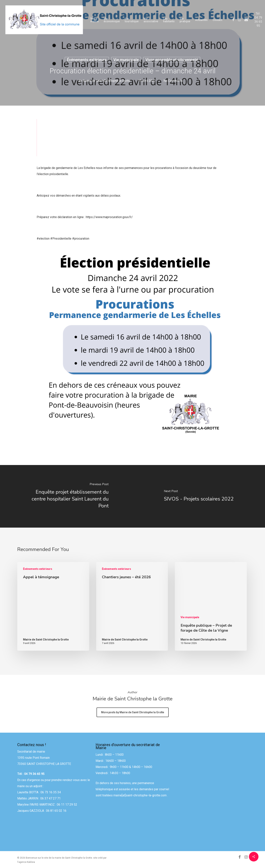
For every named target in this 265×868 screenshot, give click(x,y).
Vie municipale (126, 60)
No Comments (173, 81)
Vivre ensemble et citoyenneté (172, 60)
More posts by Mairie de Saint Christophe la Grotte (133, 712)
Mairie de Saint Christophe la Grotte (106, 81)
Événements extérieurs (87, 60)
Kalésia (31, 862)
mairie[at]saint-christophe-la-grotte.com (140, 797)
